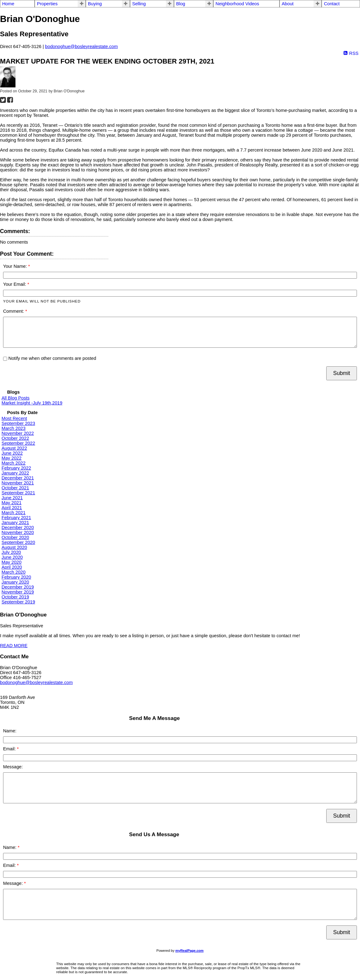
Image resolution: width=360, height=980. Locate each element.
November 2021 (18, 483)
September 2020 (18, 542)
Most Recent (14, 418)
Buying (95, 4)
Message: (13, 767)
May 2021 (11, 503)
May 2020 (11, 562)
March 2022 (13, 463)
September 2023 (18, 423)
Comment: (14, 311)
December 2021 (18, 478)
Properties (47, 4)
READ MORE (14, 646)
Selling (139, 4)
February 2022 (16, 468)
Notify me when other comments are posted (50, 358)
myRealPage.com (190, 951)
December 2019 (18, 587)
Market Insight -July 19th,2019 (32, 403)
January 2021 (15, 523)
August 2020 (14, 547)
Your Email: (15, 284)
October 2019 (15, 597)
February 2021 (16, 518)
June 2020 (12, 557)
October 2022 (15, 438)
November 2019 (18, 592)
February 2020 (16, 577)
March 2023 (13, 428)
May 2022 (11, 458)
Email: (10, 749)
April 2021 (12, 508)
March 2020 (13, 572)
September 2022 (18, 443)
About (288, 4)
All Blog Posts (15, 398)
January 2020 (15, 582)
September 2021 (18, 493)
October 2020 (15, 537)
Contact (332, 4)
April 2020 (12, 567)
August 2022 (14, 448)
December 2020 (18, 528)
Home (8, 4)
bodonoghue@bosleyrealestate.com (82, 46)
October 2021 (15, 488)
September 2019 (18, 602)
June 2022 (12, 453)
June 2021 (12, 498)
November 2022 (18, 433)
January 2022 (15, 473)
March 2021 (13, 513)
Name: (10, 731)
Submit (342, 373)
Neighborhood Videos (237, 4)
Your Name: (16, 266)
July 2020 (11, 552)
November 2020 (18, 532)
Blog (181, 4)
